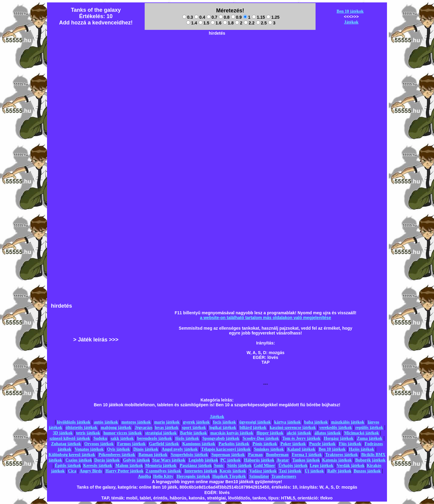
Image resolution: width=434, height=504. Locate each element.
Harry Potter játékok (124, 471)
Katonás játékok (337, 460)
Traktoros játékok (341, 455)
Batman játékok (153, 455)
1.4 (192, 23)
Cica (72, 471)
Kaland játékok (301, 449)
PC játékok (230, 460)
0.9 (236, 17)
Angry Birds (91, 471)
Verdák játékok (351, 466)
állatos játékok (328, 433)
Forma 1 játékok (307, 455)
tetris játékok (88, 433)
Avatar (283, 460)
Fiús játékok (350, 444)
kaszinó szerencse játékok (293, 428)
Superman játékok (228, 455)
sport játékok (194, 428)
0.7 (212, 17)
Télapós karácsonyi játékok (226, 449)
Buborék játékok (370, 460)
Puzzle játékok (322, 444)
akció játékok (299, 433)
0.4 (200, 17)
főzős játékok (187, 438)
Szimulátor (259, 476)
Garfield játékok (164, 444)
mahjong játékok (116, 428)
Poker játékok (293, 444)
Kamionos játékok (199, 444)
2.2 (249, 23)
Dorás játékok (107, 460)
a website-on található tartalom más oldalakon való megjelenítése (266, 318)
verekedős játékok (335, 428)
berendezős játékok (154, 438)
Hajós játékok (362, 449)
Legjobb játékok (203, 460)
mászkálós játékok (348, 422)
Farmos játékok (132, 444)
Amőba (144, 476)
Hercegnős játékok (193, 476)
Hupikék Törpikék (229, 476)
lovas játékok (167, 428)
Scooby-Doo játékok (261, 438)
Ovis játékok (118, 449)
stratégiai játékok (161, 433)
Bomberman (277, 455)
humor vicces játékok (123, 433)
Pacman (255, 455)
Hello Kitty (163, 476)
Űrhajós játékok (293, 466)
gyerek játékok (196, 422)
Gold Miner (264, 466)
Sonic (219, 466)
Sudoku (100, 438)
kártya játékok (288, 422)
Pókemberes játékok (117, 455)
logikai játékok (223, 428)
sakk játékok (122, 438)
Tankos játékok (306, 460)
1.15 (258, 17)
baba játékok (316, 422)
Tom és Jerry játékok (302, 438)
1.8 (228, 23)
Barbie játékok (194, 433)
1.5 (204, 23)
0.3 (188, 17)
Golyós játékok (137, 460)
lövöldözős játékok (74, 422)
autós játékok (106, 422)
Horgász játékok (339, 438)
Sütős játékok (239, 466)
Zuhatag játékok (66, 444)
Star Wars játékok (169, 460)
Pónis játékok (265, 444)
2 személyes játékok (163, 471)
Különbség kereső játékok (72, 455)
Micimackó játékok (362, 433)
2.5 (261, 23)
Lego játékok (322, 466)
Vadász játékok (263, 471)
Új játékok (314, 471)
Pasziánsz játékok (196, 466)
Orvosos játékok (99, 444)
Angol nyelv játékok (180, 449)
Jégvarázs (144, 428)
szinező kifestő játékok (70, 438)
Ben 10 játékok (350, 11)
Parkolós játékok (234, 444)
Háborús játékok (259, 460)
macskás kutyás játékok (232, 433)
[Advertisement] (217, 52)
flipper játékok (270, 433)
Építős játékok (68, 466)
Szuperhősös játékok (189, 455)
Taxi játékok (290, 471)
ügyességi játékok (255, 422)
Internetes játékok (201, 471)
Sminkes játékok (269, 449)
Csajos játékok (79, 460)
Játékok (351, 22)
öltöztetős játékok (82, 428)
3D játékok (63, 433)
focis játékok (225, 422)
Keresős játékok (98, 466)
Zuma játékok (370, 438)
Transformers (284, 476)
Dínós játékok (146, 449)
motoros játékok (136, 422)
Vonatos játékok (89, 449)
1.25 (273, 17)
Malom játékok (129, 466)
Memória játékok (161, 466)
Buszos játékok (367, 471)
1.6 (216, 23)
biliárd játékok (253, 428)
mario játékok (167, 422)
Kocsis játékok (233, 471)
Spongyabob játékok (221, 438)
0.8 (224, 17)
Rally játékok (340, 471)
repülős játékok (369, 428)
